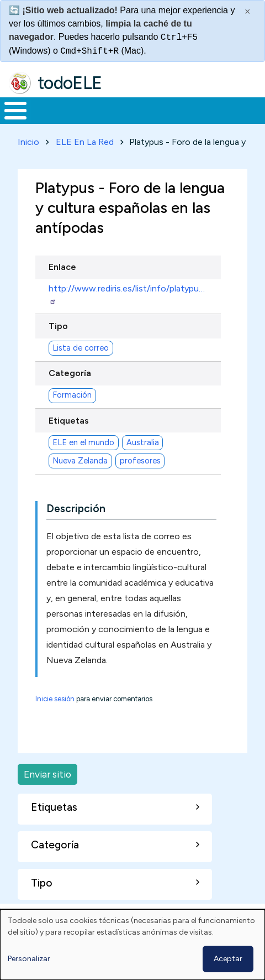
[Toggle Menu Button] (15, 111)
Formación (72, 395)
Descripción (76, 509)
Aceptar (228, 959)
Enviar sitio (47, 774)
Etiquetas (69, 421)
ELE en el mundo (83, 442)
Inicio (28, 142)
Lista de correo (81, 348)
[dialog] (132, 945)
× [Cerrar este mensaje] (248, 12)
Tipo (58, 326)
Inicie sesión (55, 699)
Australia (143, 442)
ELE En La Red (85, 142)
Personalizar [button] (29, 959)
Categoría (70, 373)
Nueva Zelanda (80, 461)
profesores (140, 461)
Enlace (62, 267)
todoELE (70, 83)
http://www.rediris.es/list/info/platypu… (127, 294)
